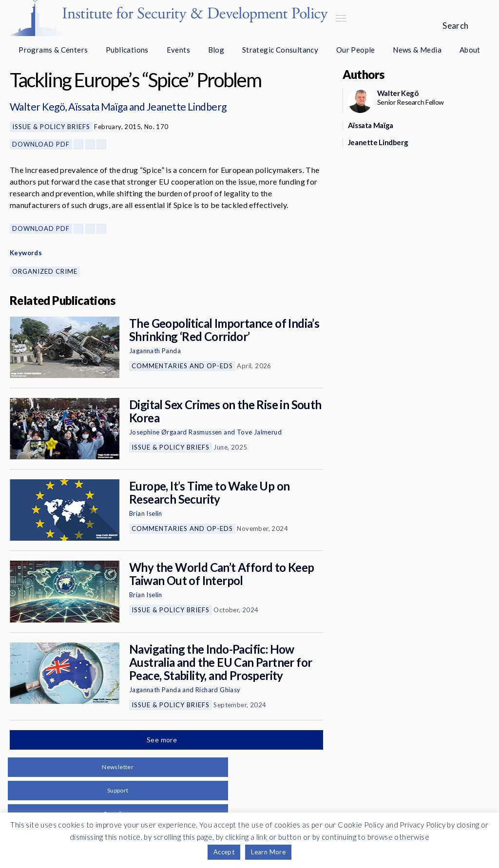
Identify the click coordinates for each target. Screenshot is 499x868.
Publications (127, 50)
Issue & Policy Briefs (51, 127)
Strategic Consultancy (280, 50)
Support (118, 790)
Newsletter (118, 767)
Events (178, 50)
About (470, 50)
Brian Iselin (146, 513)
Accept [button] (224, 852)
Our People (356, 50)
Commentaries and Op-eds (182, 366)
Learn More (268, 852)
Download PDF (41, 144)
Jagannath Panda (155, 351)
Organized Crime (45, 271)
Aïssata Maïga (98, 106)
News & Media (417, 50)
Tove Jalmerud (259, 432)
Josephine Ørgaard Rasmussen (176, 432)
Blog (216, 50)
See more (163, 740)
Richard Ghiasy (218, 690)
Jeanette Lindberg (187, 106)
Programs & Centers (53, 50)
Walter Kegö (37, 106)
